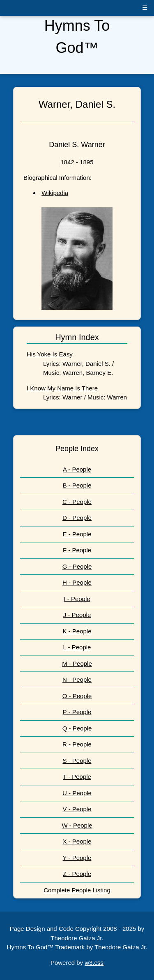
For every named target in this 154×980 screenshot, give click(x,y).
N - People (77, 679)
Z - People (77, 874)
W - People (77, 825)
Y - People (77, 858)
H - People (77, 582)
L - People (77, 647)
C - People (77, 502)
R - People (77, 744)
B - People (77, 485)
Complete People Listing (77, 890)
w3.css (94, 963)
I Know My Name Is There (62, 388)
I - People (77, 599)
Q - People (77, 728)
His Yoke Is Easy (50, 354)
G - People (77, 566)
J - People (77, 615)
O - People (77, 696)
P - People (77, 712)
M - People (77, 664)
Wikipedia (55, 193)
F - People (77, 550)
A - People (77, 469)
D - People (77, 518)
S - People (77, 761)
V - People (77, 809)
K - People (77, 631)
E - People (77, 534)
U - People (77, 793)
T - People (77, 777)
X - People (77, 841)
